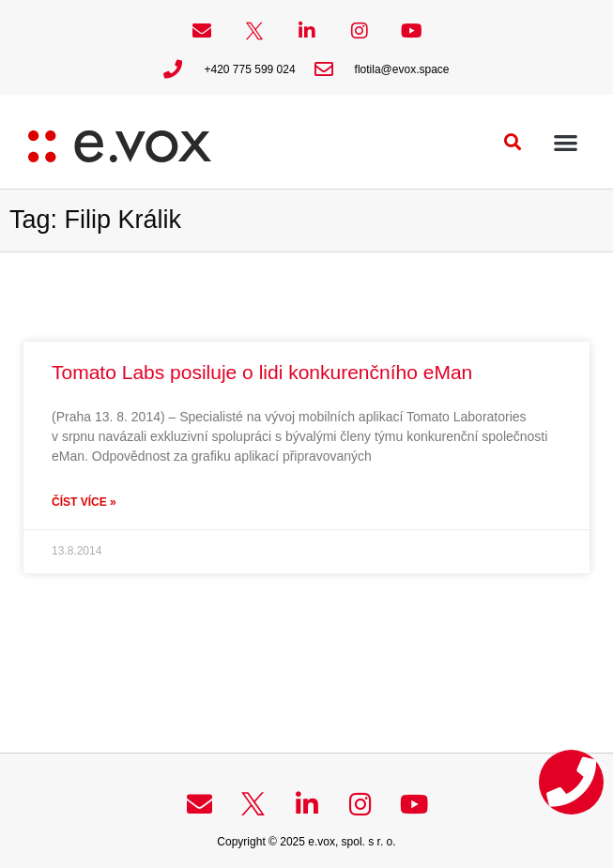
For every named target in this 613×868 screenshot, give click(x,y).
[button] (513, 142)
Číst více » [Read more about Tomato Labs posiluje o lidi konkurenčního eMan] (84, 502)
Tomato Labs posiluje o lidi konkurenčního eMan (262, 372)
